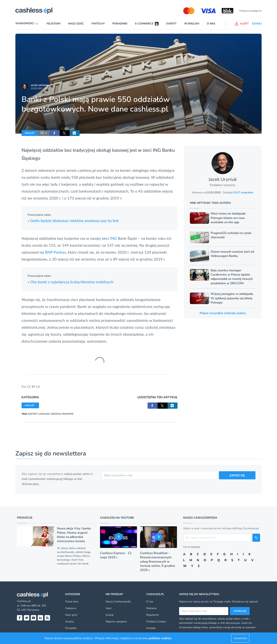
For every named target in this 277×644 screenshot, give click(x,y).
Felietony (54, 24)
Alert (109, 608)
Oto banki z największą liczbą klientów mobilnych (71, 282)
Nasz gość (76, 24)
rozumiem (240, 638)
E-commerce (144, 24)
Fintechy (98, 24)
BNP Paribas (55, 252)
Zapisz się (240, 611)
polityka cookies (160, 638)
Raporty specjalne (116, 622)
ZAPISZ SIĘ (237, 475)
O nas (211, 24)
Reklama (151, 608)
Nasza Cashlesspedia (118, 602)
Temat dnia (72, 602)
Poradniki (120, 24)
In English (192, 24)
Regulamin (153, 615)
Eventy (171, 24)
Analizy (70, 622)
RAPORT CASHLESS (39, 414)
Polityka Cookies (156, 622)
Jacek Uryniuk (40, 85)
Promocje (25, 518)
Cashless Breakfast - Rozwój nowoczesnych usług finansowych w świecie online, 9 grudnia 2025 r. (158, 562)
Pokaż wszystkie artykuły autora (223, 313)
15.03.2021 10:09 (40, 88)
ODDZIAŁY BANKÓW (62, 414)
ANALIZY (30, 133)
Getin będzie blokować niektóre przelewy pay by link (73, 221)
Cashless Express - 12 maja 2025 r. (116, 555)
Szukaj (109, 615)
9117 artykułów (244, 192)
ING (113, 238)
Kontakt (151, 628)
